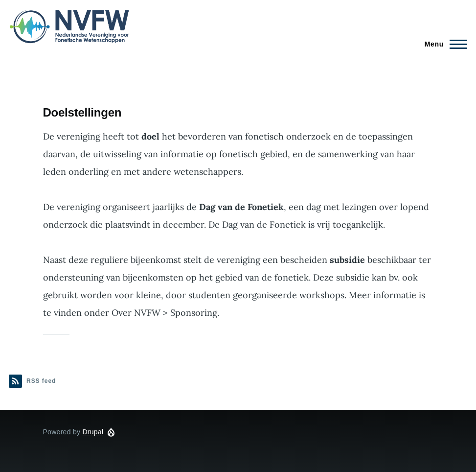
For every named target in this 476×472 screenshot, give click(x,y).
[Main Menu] (443, 44)
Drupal (93, 432)
